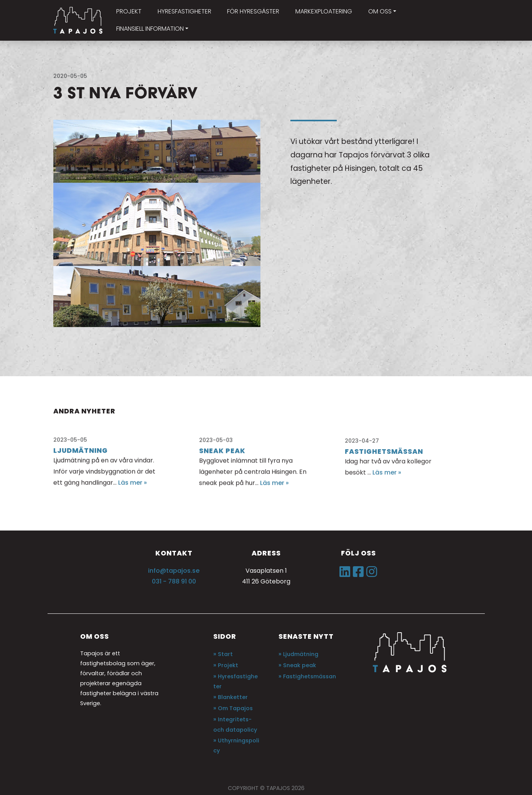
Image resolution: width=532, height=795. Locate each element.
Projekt (228, 665)
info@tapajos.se (174, 571)
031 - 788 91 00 (174, 581)
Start (225, 654)
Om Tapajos (235, 708)
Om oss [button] (380, 11)
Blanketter (233, 697)
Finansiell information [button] (150, 29)
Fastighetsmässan (310, 676)
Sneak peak (300, 665)
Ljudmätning (301, 654)
